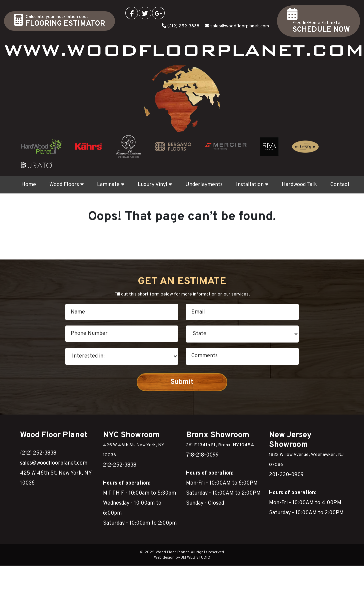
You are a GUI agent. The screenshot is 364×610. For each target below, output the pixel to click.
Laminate (111, 185)
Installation (252, 185)
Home (29, 185)
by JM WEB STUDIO (193, 558)
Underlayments (204, 185)
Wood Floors (66, 185)
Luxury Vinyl (155, 185)
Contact (340, 185)
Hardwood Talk (299, 185)
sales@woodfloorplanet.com (240, 26)
